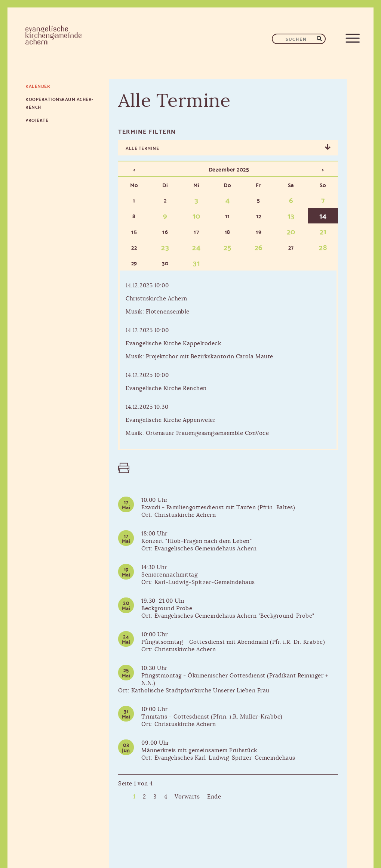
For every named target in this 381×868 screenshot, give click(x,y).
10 (196, 215)
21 (323, 231)
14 (323, 215)
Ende (214, 797)
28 (323, 247)
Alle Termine (142, 148)
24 (196, 247)
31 (196, 262)
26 (259, 247)
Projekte (37, 120)
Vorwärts (187, 797)
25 (228, 247)
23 (165, 247)
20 (291, 231)
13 (291, 215)
